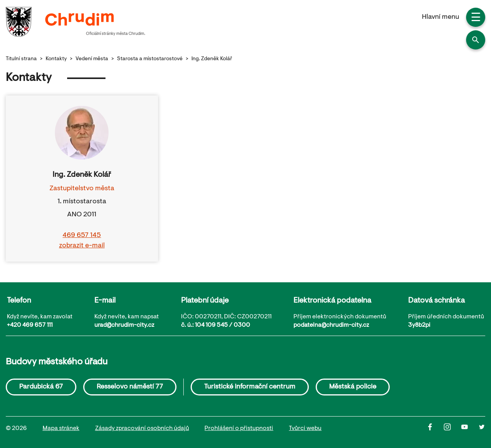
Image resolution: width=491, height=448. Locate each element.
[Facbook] (435, 429)
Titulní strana (21, 59)
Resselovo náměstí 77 (130, 387)
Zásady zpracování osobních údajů (142, 428)
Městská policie (353, 387)
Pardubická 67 (41, 387)
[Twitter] (482, 429)
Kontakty (56, 59)
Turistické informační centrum (250, 387)
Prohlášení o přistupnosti (239, 428)
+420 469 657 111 (30, 325)
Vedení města (92, 59)
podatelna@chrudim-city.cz (331, 325)
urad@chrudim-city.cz (124, 325)
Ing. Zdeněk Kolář (212, 59)
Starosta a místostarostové (150, 59)
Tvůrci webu (305, 428)
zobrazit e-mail (82, 246)
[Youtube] (470, 429)
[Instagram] (452, 429)
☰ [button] (476, 18)
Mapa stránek (61, 428)
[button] (476, 40)
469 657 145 (82, 236)
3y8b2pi (419, 325)
